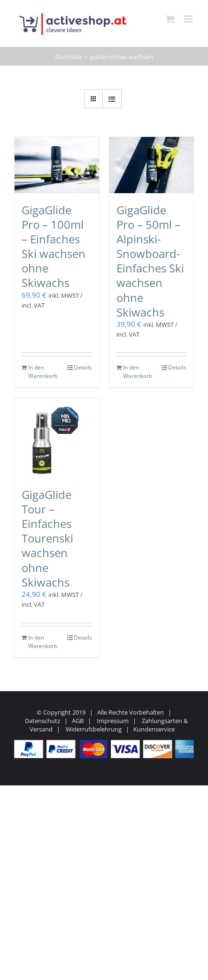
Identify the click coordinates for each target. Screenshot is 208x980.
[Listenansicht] (112, 99)
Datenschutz (42, 721)
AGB (78, 721)
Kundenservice (154, 729)
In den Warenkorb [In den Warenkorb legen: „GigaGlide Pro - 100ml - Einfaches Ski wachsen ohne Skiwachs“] (42, 372)
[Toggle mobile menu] (189, 19)
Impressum (113, 721)
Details (83, 367)
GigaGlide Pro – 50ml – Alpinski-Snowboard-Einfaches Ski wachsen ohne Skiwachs (150, 261)
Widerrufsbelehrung (94, 729)
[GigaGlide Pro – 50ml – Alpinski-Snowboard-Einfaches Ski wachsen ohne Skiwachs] (152, 165)
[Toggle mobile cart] (170, 19)
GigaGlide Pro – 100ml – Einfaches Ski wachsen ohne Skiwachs (54, 246)
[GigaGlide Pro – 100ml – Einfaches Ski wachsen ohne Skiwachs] (57, 165)
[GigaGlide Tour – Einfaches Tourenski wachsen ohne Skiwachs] (57, 438)
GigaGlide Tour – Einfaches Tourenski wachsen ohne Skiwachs (47, 538)
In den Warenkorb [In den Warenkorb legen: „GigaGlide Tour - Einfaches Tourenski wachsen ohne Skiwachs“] (42, 642)
